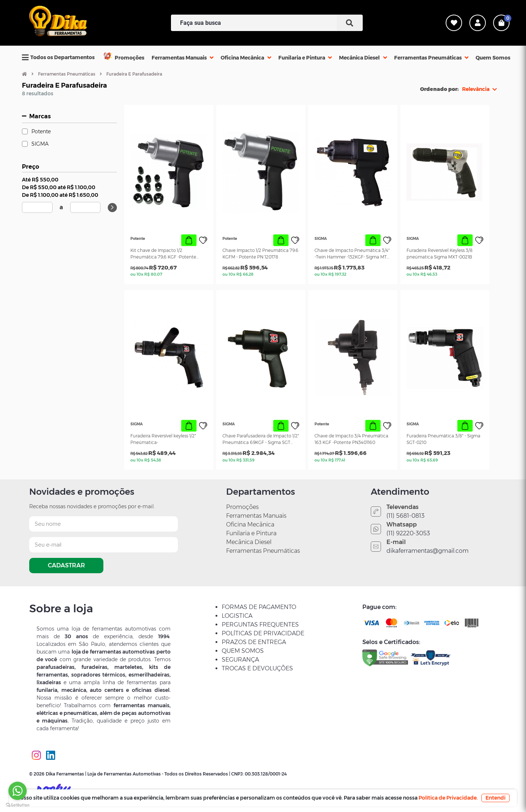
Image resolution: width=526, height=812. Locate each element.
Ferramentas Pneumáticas (67, 74)
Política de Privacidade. (448, 798)
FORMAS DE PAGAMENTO (259, 607)
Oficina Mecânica (250, 524)
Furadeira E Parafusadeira (134, 74)
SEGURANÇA (240, 660)
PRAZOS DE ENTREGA (254, 642)
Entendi (495, 798)
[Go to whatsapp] (18, 791)
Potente (41, 132)
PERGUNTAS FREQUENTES (260, 625)
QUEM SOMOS (243, 651)
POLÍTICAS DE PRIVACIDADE (263, 633)
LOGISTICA (237, 616)
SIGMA (40, 144)
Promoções (242, 507)
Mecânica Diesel (249, 542)
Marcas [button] (40, 116)
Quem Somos (493, 58)
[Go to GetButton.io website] (18, 805)
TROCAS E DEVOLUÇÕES (257, 668)
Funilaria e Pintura (251, 533)
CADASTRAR (66, 565)
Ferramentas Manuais (256, 516)
